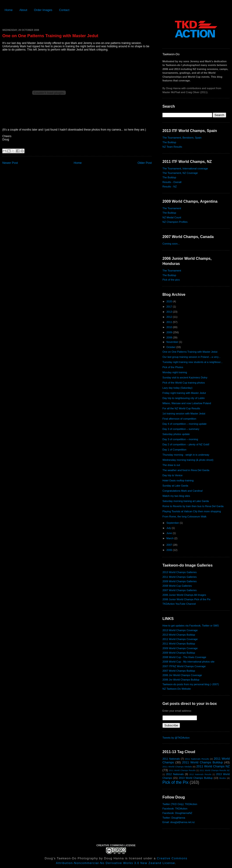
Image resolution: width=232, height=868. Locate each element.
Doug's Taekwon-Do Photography (71, 858)
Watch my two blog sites (176, 496)
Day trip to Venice (172, 475)
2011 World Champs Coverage (180, 639)
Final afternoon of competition (179, 419)
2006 (170, 550)
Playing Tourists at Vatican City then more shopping (192, 511)
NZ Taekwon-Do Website (177, 689)
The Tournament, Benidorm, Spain (182, 138)
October (171, 347)
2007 (170, 545)
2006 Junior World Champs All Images (184, 595)
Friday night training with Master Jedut (184, 393)
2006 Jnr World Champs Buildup (181, 680)
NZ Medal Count (172, 217)
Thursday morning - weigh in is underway (186, 455)
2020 (170, 301)
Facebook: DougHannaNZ (177, 813)
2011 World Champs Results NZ (215, 770)
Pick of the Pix (175, 782)
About (23, 10)
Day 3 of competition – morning (180, 439)
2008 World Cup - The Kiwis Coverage (184, 657)
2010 (170, 327)
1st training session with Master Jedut (184, 414)
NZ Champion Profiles (175, 222)
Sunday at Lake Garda (175, 486)
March (170, 538)
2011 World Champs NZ (213, 766)
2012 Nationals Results (200, 774)
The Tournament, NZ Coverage (180, 173)
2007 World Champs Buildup (179, 671)
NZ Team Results (172, 147)
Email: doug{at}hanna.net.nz (179, 822)
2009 (170, 332)
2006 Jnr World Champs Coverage (182, 675)
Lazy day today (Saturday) (177, 388)
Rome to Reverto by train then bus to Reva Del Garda (193, 506)
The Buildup (169, 142)
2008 (170, 337)
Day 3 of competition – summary (181, 429)
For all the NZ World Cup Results (181, 408)
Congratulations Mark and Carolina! (183, 491)
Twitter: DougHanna (174, 818)
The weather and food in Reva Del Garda (186, 470)
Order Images (43, 10)
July (169, 528)
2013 (170, 312)
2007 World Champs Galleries (180, 590)
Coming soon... (171, 244)
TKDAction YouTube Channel (179, 604)
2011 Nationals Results (197, 759)
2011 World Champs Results (182, 770)
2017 (170, 307)
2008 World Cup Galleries (177, 586)
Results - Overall (172, 182)
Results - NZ (170, 187)
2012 (170, 317)
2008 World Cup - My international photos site (188, 662)
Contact (64, 10)
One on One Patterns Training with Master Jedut (50, 36)
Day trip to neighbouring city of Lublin (184, 398)
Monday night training (175, 372)
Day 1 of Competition (174, 450)
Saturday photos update (176, 434)
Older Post (145, 163)
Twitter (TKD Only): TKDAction (180, 804)
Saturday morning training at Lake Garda (186, 501)
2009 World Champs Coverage (180, 648)
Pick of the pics (171, 280)
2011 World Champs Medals (177, 767)
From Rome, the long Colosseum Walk (185, 516)
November (173, 342)
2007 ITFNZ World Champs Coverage (184, 666)
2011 (170, 322)
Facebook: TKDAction (175, 809)
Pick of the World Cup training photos (184, 383)
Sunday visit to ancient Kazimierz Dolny (185, 377)
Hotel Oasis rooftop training (178, 480)
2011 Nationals (171, 759)
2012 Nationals (175, 774)
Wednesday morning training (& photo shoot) (188, 460)
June (170, 533)
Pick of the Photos (173, 367)
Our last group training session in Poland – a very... (192, 357)
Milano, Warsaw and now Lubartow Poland (187, 403)
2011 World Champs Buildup (179, 644)
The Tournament (172, 208)
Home (9, 10)
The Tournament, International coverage (185, 168)
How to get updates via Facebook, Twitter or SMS (191, 626)
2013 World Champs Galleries (180, 572)
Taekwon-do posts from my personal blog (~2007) (191, 684)
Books (223, 778)
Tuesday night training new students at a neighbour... (193, 362)
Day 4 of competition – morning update (185, 424)
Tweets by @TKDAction (176, 738)
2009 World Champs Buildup (179, 653)
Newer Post (10, 163)
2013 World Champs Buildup (179, 635)
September (173, 523)
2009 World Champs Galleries (180, 581)
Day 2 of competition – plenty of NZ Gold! (186, 444)
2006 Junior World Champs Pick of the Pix (186, 599)
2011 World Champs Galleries (180, 577)
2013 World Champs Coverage (180, 630)
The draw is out (171, 465)
